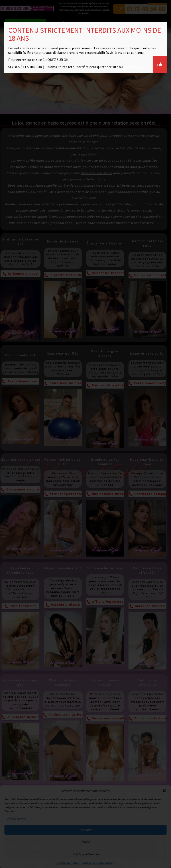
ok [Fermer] (160, 65)
